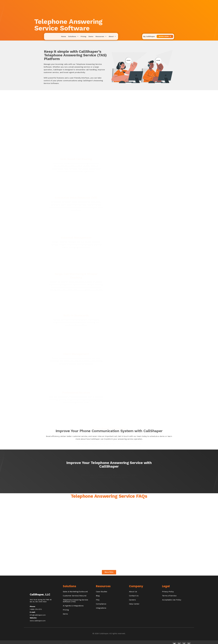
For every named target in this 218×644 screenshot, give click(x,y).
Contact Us (134, 596)
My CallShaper (149, 36)
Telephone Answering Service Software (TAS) (76, 601)
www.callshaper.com (38, 621)
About (112, 36)
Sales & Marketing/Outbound (75, 592)
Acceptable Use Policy (172, 600)
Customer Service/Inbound (75, 596)
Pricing (83, 36)
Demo (91, 36)
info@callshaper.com (38, 615)
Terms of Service (169, 596)
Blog (98, 596)
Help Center (134, 604)
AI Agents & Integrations (73, 606)
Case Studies (102, 592)
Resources (101, 36)
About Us (133, 592)
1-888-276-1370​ (36, 609)
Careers (132, 600)
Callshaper (104, 633)
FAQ (98, 600)
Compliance (101, 604)
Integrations (101, 608)
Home (64, 36)
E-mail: (33, 612)
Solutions (73, 36)
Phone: (33, 606)
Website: (33, 618)
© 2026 (96, 633)
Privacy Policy (168, 592)
